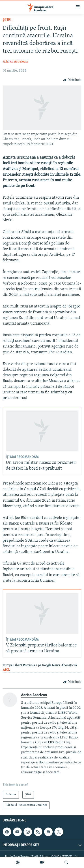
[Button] (72, 80)
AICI (6, 670)
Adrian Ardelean (15, 62)
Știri (7, 20)
